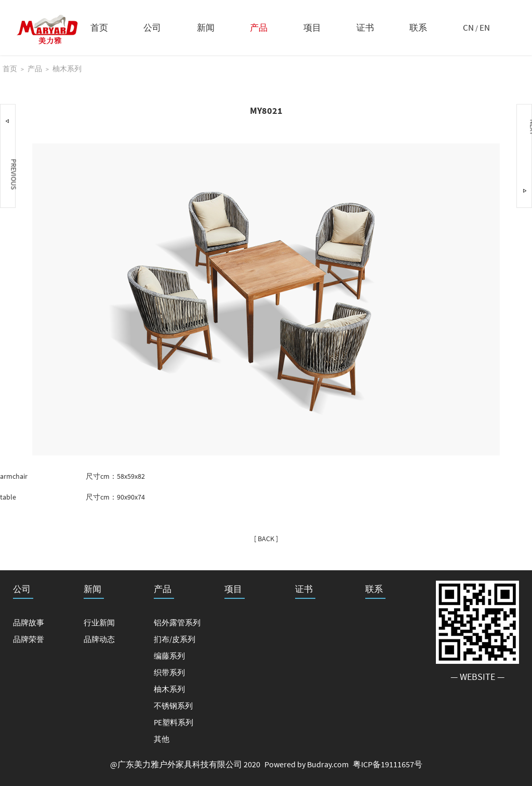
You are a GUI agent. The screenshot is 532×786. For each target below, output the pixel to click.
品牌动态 (99, 639)
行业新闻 (99, 623)
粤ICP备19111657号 (388, 764)
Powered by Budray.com (307, 764)
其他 (162, 739)
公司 (152, 28)
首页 (99, 28)
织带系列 (169, 672)
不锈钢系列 (173, 706)
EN (485, 28)
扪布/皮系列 (175, 639)
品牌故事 (29, 623)
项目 (312, 28)
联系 (418, 28)
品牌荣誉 (29, 639)
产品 (259, 28)
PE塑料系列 (174, 722)
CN (468, 28)
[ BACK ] (266, 539)
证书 (365, 28)
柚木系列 (67, 69)
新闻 (206, 28)
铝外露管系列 (177, 623)
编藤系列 (169, 656)
